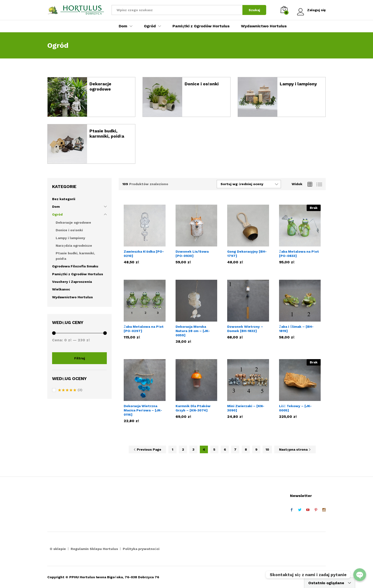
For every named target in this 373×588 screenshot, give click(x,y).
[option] (186, 66)
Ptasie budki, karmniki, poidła (107, 133)
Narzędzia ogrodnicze (74, 246)
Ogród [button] (150, 26)
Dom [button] (123, 26)
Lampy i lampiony (298, 84)
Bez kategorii (64, 199)
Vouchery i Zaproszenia (72, 282)
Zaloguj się (311, 10)
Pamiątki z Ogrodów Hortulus (201, 26)
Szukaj (254, 10)
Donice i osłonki (202, 84)
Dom (56, 207)
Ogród (57, 214)
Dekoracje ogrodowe (100, 86)
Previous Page (147, 449)
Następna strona (295, 449)
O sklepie (58, 549)
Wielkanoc (61, 289)
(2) (70, 390)
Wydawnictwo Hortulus (264, 26)
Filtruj (80, 358)
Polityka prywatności (141, 549)
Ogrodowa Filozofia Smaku (75, 266)
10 (267, 449)
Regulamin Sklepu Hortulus (94, 549)
